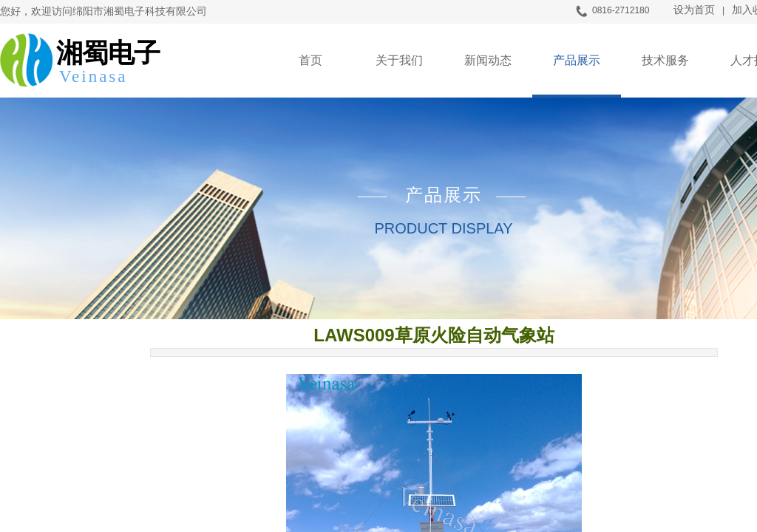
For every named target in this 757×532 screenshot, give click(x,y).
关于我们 (399, 60)
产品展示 (577, 60)
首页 (310, 60)
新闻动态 (488, 60)
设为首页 (694, 10)
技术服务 (665, 60)
